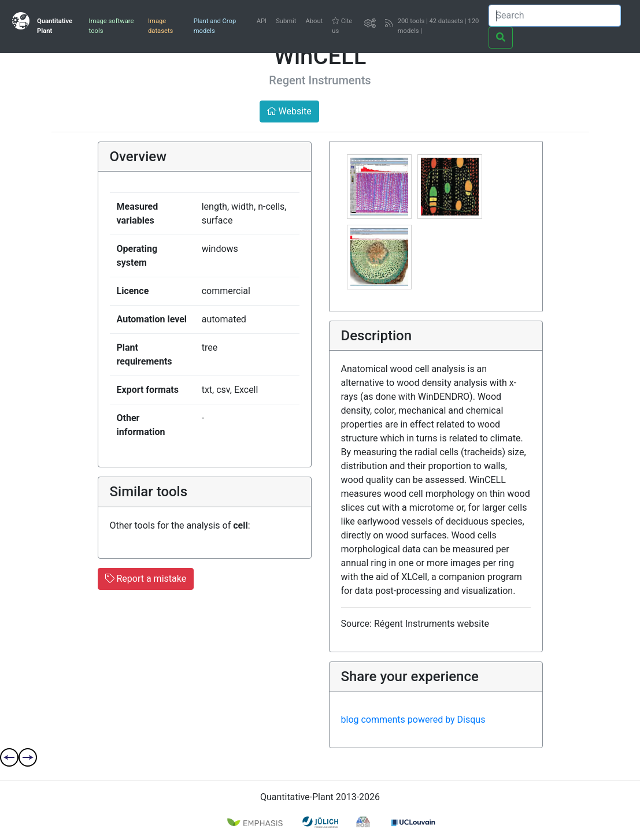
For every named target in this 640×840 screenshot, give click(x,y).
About (314, 21)
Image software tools (112, 26)
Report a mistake (146, 579)
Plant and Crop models (215, 26)
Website (289, 111)
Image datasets (160, 26)
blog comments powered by (413, 720)
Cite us (342, 26)
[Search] (555, 16)
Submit (286, 21)
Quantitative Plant (55, 26)
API (262, 21)
